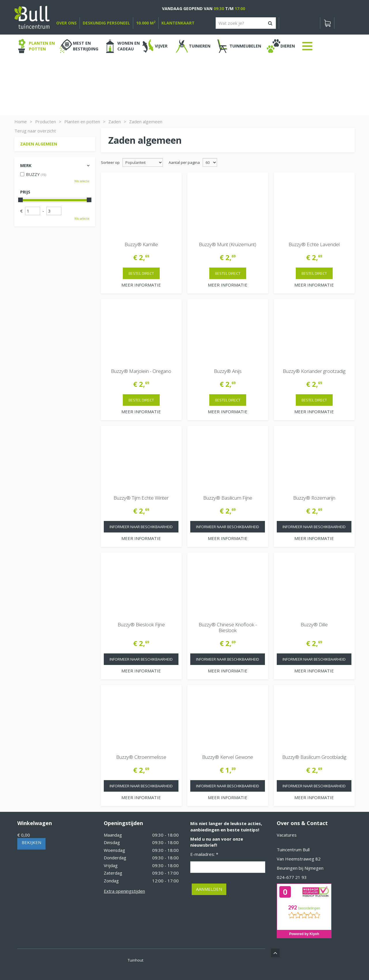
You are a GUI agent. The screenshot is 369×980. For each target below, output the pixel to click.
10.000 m (146, 23)
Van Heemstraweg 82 (299, 859)
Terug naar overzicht (35, 131)
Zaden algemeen (39, 144)
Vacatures (287, 835)
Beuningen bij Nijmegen (300, 868)
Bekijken (31, 842)
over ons (66, 23)
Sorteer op (110, 162)
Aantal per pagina (184, 162)
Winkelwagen (35, 823)
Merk (26, 165)
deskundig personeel (106, 23)
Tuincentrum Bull (293, 850)
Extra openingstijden (124, 891)
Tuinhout (135, 960)
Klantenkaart (178, 23)
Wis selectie (82, 181)
